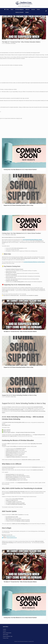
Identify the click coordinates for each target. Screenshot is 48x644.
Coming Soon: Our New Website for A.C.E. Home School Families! (20, 170)
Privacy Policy (6, 638)
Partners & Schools (19, 12)
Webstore (27, 9)
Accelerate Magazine (19, 9)
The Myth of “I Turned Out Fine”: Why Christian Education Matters (21, 42)
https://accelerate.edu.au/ (12, 538)
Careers (4, 631)
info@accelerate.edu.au (11, 536)
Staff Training (5, 635)
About (12, 9)
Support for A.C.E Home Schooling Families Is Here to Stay (18, 205)
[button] (46, 11)
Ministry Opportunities (7, 633)
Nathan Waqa (13, 235)
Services (33, 9)
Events (38, 9)
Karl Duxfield (13, 43)
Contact (27, 12)
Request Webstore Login (8, 636)
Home (7, 9)
